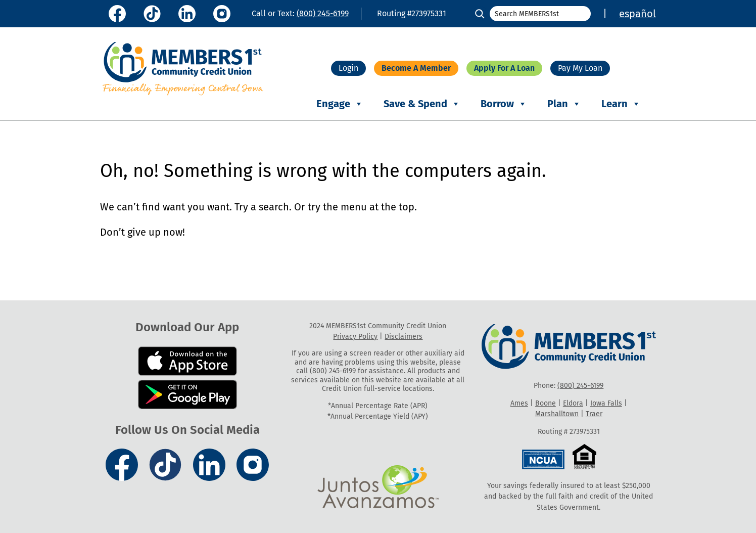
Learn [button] (621, 104)
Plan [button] (564, 104)
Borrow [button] (504, 104)
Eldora (573, 403)
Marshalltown (557, 414)
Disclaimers (404, 337)
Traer (594, 414)
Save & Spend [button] (422, 104)
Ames (519, 403)
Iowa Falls (606, 403)
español (637, 14)
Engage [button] (340, 104)
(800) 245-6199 (323, 13)
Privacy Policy (355, 337)
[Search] (480, 14)
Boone (546, 403)
